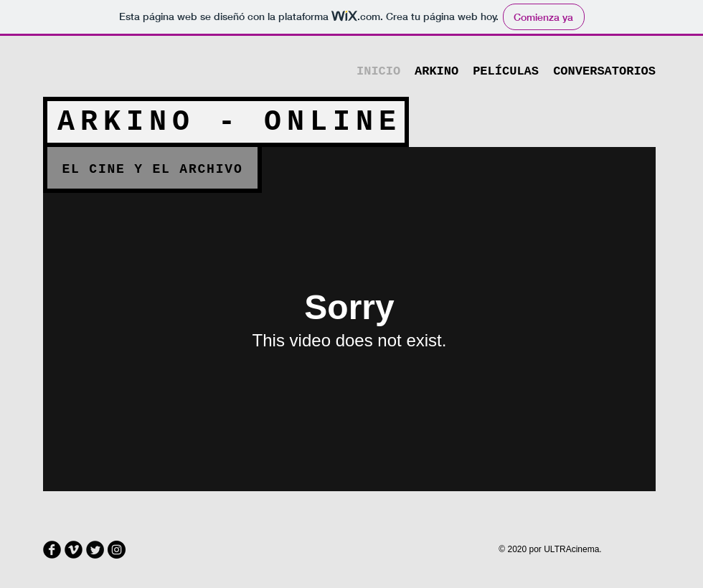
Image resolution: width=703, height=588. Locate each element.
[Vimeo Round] (74, 550)
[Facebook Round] (52, 550)
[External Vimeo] (349, 319)
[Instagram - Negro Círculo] (117, 550)
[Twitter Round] (95, 550)
